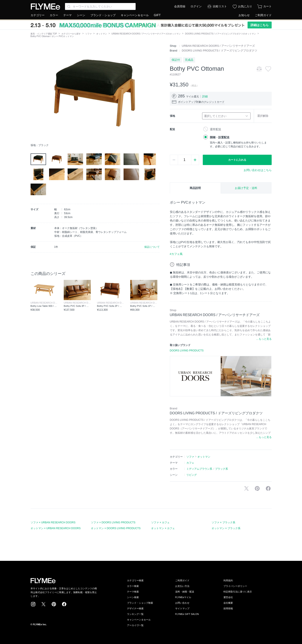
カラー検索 (133, 586)
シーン (81, 15)
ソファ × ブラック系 (223, 522)
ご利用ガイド (263, 15)
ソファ (88, 34)
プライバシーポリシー (235, 586)
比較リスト (220, 6)
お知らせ (244, 15)
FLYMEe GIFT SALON (187, 614)
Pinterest (54, 604)
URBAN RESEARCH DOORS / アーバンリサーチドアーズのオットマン (146, 34)
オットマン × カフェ (163, 528)
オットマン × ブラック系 (226, 528)
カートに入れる (237, 160)
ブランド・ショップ (103, 15)
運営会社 (228, 597)
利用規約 (228, 580)
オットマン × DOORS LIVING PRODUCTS (116, 528)
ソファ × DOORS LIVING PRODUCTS (113, 522)
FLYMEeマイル (183, 597)
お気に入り (245, 6)
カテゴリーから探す (71, 34)
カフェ (190, 463)
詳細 (205, 96)
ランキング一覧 (135, 614)
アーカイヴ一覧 (135, 625)
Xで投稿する (246, 488)
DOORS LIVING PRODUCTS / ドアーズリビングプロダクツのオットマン (221, 34)
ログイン (196, 6)
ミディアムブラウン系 (199, 469)
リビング (192, 475)
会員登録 (180, 6)
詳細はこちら (260, 25)
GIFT (157, 15)
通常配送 (215, 129)
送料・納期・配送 (185, 592)
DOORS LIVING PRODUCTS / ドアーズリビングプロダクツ (220, 51)
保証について (152, 247)
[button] (34, 92)
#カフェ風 (176, 254)
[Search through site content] (100, 6)
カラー (54, 15)
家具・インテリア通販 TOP (44, 34)
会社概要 (228, 603)
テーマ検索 (133, 592)
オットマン (102, 34)
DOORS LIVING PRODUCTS (187, 351)
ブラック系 (221, 469)
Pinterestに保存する (257, 488)
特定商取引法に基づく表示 (238, 592)
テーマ (67, 15)
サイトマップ (182, 608)
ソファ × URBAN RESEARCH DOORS (53, 522)
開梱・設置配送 (220, 137)
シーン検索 (133, 597)
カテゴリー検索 (135, 580)
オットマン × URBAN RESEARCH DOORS (56, 528)
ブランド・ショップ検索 (140, 603)
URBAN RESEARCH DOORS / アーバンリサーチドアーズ (218, 46)
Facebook (64, 604)
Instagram (33, 604)
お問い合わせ (182, 603)
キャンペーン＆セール (135, 15)
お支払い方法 (182, 586)
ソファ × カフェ (160, 522)
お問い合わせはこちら (258, 170)
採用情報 (228, 608)
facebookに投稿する (268, 488)
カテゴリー (38, 15)
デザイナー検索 (135, 608)
